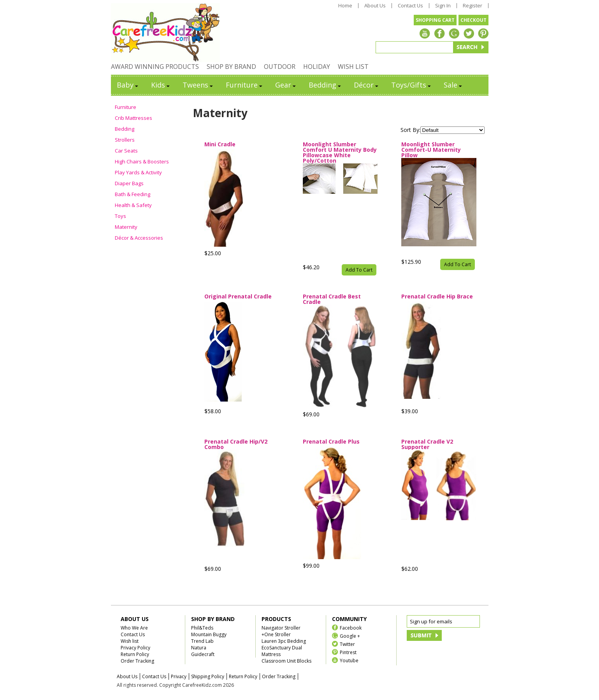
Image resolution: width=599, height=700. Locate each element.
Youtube (349, 660)
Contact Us (410, 6)
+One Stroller (276, 634)
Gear (286, 85)
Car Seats (126, 151)
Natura (199, 648)
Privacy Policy (135, 648)
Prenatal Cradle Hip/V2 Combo (236, 444)
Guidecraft (203, 654)
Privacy (179, 676)
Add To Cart (359, 270)
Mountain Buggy (209, 634)
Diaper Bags (129, 183)
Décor (367, 85)
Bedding (325, 85)
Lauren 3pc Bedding (284, 641)
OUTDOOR (280, 67)
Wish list (130, 641)
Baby (128, 85)
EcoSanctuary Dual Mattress (282, 651)
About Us (375, 6)
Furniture (245, 85)
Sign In (443, 6)
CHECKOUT (473, 20)
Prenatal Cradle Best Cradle (332, 299)
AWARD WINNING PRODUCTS (155, 67)
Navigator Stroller (281, 628)
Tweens (198, 85)
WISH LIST (353, 67)
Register (473, 6)
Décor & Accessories (139, 238)
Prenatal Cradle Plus (331, 442)
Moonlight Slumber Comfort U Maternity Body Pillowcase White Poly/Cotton (340, 153)
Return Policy (135, 654)
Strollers (125, 140)
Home (345, 6)
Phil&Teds (202, 628)
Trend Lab (202, 641)
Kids (161, 85)
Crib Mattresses (134, 118)
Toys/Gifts (412, 85)
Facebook (351, 627)
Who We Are (134, 628)
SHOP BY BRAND (231, 67)
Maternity (126, 227)
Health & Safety (133, 205)
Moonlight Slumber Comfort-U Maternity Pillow (431, 150)
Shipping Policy (208, 676)
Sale (453, 85)
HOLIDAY (317, 67)
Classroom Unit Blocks (286, 661)
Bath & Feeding (133, 194)
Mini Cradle (220, 145)
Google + (350, 636)
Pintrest (348, 652)
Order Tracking (137, 661)
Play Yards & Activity (138, 172)
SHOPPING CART (435, 20)
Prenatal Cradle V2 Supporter (427, 444)
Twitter (347, 644)
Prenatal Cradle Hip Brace (437, 297)
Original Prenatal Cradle (238, 297)
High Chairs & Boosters (142, 161)
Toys (120, 216)
